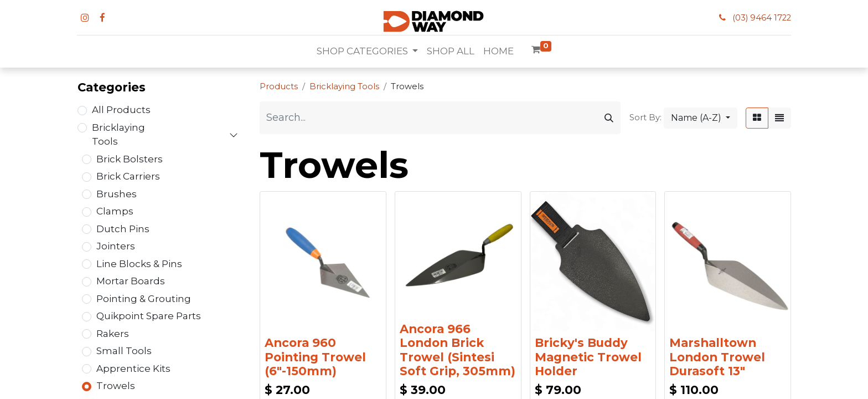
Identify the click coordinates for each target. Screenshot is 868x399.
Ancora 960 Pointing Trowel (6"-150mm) (315, 357)
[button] (701, 118)
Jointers (116, 246)
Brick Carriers (128, 176)
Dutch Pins (123, 229)
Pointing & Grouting (144, 299)
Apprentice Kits (133, 369)
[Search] (609, 118)
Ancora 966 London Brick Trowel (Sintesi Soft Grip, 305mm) (458, 350)
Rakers (113, 334)
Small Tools (124, 351)
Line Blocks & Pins (139, 264)
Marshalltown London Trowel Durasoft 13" (717, 357)
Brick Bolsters (130, 159)
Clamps (115, 211)
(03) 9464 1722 (762, 18)
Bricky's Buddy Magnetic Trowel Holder (588, 357)
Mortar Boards (131, 281)
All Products (121, 110)
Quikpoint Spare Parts (149, 316)
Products (279, 86)
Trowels (116, 386)
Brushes (117, 194)
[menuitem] (451, 52)
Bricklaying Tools (118, 135)
